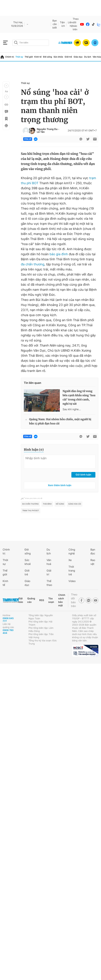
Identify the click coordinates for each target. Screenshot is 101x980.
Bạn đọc (93, 551)
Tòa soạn (51, 600)
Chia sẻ (28, 139)
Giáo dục (78, 57)
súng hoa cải (75, 504)
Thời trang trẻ (72, 571)
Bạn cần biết (55, 24)
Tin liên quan (33, 383)
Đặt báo (21, 600)
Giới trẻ (68, 57)
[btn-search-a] (16, 43)
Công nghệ (72, 551)
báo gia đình (59, 254)
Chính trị (10, 57)
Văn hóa (97, 57)
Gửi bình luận (83, 475)
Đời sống (48, 57)
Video (72, 581)
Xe (70, 560)
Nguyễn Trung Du (47, 129)
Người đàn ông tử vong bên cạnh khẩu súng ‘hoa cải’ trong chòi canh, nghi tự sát (79, 398)
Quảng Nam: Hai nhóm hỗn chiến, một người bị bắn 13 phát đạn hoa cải (60, 422)
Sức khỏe (58, 57)
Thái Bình (47, 504)
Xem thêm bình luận (60, 485)
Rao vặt (93, 562)
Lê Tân (41, 132)
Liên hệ (70, 24)
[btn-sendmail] (95, 139)
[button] (6, 86)
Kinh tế (38, 57)
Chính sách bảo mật (62, 600)
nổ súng (60, 504)
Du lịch (88, 57)
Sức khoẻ (28, 562)
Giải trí (49, 572)
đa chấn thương (33, 264)
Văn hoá (49, 562)
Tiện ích (62, 24)
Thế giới (29, 57)
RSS (42, 600)
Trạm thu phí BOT (31, 511)
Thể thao (49, 583)
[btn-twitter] (88, 139)
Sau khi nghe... (72, 409)
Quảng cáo (31, 600)
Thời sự (19, 57)
